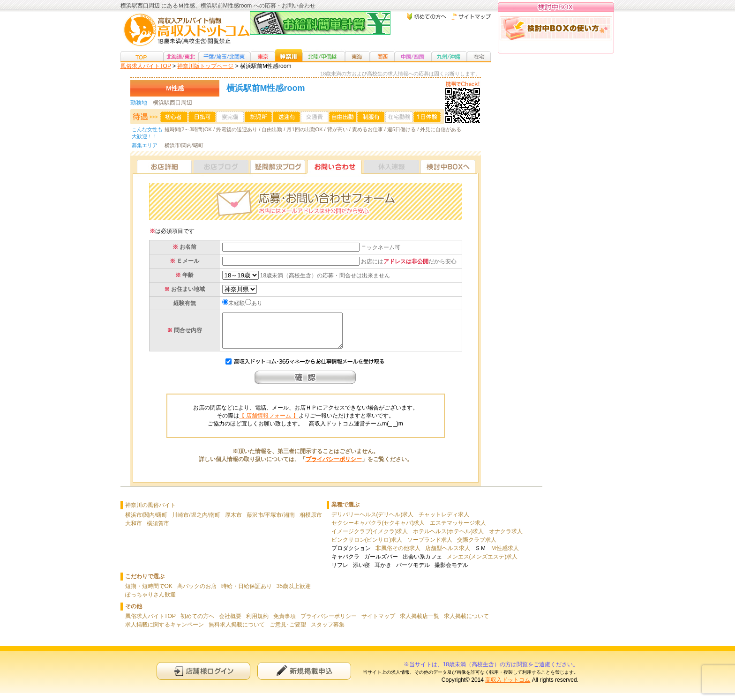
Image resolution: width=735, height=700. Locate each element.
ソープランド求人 (430, 547)
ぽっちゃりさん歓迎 (150, 602)
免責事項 (285, 623)
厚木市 (233, 522)
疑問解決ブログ (278, 167)
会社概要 (230, 623)
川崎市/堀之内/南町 (196, 522)
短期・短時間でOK (149, 593)
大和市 (134, 530)
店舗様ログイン (203, 678)
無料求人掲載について (237, 632)
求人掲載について (466, 623)
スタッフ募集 (328, 632)
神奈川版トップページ (205, 66)
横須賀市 (158, 530)
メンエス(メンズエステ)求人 (482, 564)
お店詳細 (164, 167)
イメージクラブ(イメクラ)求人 (370, 538)
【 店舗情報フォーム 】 (269, 423)
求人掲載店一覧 (420, 623)
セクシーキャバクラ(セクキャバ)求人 (378, 530)
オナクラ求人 (506, 538)
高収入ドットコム (508, 687)
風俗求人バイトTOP (146, 66)
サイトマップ (378, 623)
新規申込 (304, 678)
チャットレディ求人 (444, 521)
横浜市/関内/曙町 (146, 522)
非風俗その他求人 (398, 555)
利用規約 (257, 623)
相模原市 (311, 522)
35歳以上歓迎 (294, 593)
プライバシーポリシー (334, 466)
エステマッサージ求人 (458, 530)
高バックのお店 (197, 593)
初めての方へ (197, 623)
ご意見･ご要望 (288, 632)
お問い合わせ (334, 167)
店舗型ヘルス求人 (448, 555)
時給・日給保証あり (247, 593)
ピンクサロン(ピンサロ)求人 (367, 547)
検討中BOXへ (448, 167)
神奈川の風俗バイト (150, 512)
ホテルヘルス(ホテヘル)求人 (449, 538)
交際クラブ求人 (477, 547)
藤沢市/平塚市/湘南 (271, 522)
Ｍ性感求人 (505, 555)
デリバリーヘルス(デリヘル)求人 (373, 521)
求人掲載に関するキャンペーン (165, 632)
